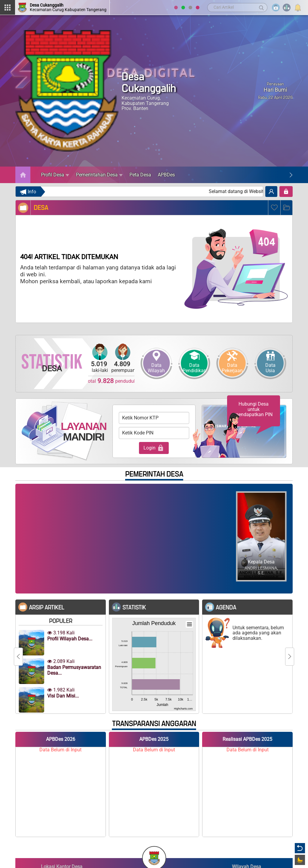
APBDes (166, 175)
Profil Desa (55, 175)
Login (154, 448)
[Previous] (18, 657)
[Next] (291, 175)
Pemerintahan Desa (99, 175)
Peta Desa (140, 175)
